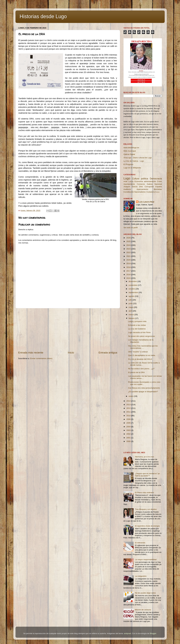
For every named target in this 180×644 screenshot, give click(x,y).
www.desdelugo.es (131, 148)
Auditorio (127, 189)
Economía (139, 181)
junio (131, 303)
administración (150, 181)
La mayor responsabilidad (146, 559)
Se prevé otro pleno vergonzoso (141, 336)
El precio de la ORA (136, 372)
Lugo (127, 178)
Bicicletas (158, 189)
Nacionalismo (140, 192)
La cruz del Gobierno (137, 329)
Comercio (141, 184)
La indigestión (141, 576)
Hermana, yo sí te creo (145, 457)
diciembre (133, 281)
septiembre (134, 292)
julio (131, 300)
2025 (129, 241)
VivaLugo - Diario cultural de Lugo (138, 158)
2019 (129, 263)
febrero (132, 318)
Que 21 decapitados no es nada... (142, 355)
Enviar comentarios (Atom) (41, 358)
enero (131, 396)
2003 (129, 430)
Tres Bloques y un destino (146, 509)
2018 (129, 267)
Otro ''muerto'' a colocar (138, 352)
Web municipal (130, 151)
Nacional (158, 184)
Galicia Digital (129, 154)
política (145, 179)
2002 (129, 434)
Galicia (150, 184)
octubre (132, 289)
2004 (129, 427)
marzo (132, 315)
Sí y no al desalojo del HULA (140, 359)
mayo (131, 307)
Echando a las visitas (137, 325)
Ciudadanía (150, 192)
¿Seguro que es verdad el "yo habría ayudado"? (147, 475)
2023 (129, 249)
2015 (129, 278)
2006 (129, 419)
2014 (129, 401)
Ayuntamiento (129, 184)
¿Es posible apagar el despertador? (143, 392)
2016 (129, 275)
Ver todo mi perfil (131, 228)
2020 (129, 260)
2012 (129, 408)
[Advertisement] (68, 330)
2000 (129, 441)
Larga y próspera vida (137, 321)
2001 (129, 438)
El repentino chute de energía (147, 526)
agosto (132, 296)
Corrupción (149, 187)
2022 (129, 252)
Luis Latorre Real (147, 202)
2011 (129, 412)
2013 (129, 405)
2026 (129, 238)
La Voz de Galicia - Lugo (134, 161)
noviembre (133, 285)
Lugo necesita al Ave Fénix (139, 332)
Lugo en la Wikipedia (132, 168)
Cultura (136, 179)
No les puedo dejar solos (145, 593)
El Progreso (128, 164)
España (159, 187)
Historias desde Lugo (43, 16)
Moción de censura (143, 610)
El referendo (140, 543)
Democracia (156, 179)
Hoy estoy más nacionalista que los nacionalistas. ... (143, 347)
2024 (129, 245)
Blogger (153, 633)
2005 (129, 423)
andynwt (127, 633)
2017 (129, 271)
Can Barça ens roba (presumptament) (144, 388)
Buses (157, 192)
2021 (129, 256)
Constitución (129, 192)
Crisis (160, 181)
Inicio (71, 353)
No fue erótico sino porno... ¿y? (141, 369)
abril (131, 311)
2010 (129, 416)
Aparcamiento (142, 189)
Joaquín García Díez (133, 187)
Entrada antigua (108, 353)
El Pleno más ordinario (144, 493)
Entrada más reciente (31, 353)
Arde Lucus (129, 181)
